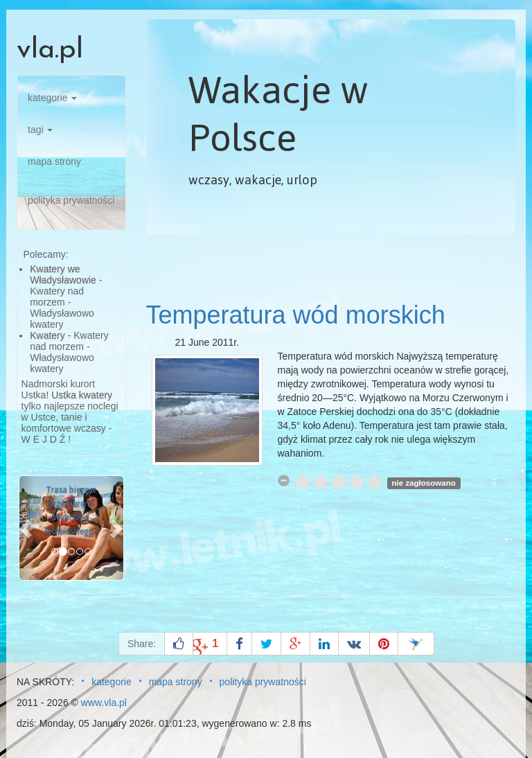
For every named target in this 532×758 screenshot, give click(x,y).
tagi (40, 130)
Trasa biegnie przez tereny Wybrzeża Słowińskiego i (71, 511)
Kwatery (47, 335)
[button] (27, 528)
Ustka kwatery (82, 395)
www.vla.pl (104, 703)
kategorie (52, 98)
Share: (142, 644)
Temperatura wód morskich (296, 315)
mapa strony (54, 161)
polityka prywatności (71, 200)
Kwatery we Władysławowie (63, 274)
